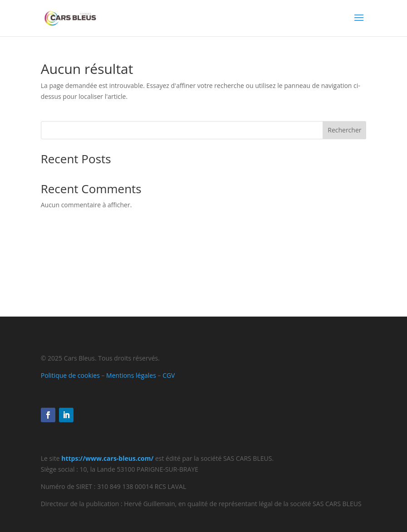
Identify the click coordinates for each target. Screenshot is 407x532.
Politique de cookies (70, 375)
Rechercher (344, 130)
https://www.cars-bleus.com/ (107, 458)
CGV (169, 375)
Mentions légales (131, 375)
